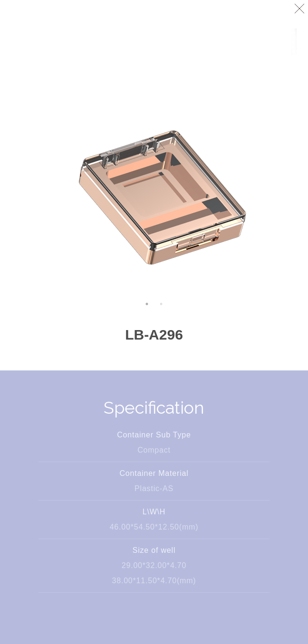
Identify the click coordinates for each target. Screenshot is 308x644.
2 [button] (161, 304)
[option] (154, 171)
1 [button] (147, 304)
